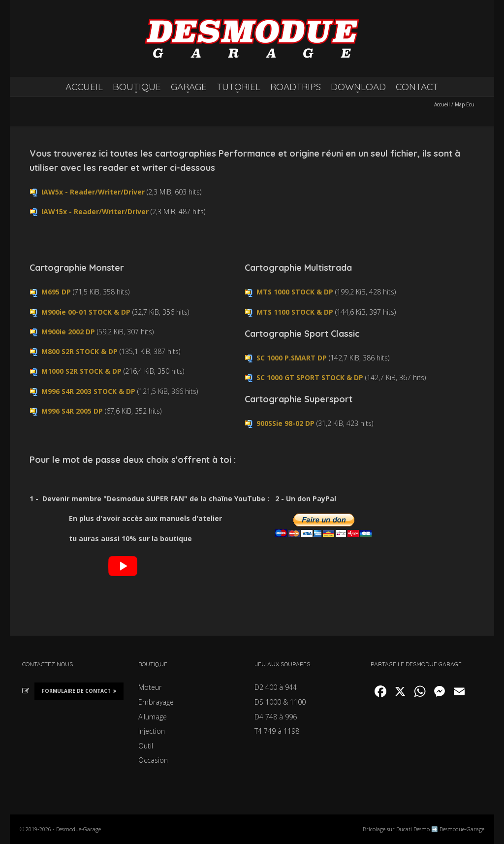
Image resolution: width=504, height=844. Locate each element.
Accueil (442, 104)
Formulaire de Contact (79, 691)
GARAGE (189, 87)
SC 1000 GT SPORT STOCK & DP (310, 377)
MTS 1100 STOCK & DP (295, 312)
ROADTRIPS (296, 87)
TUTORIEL (238, 87)
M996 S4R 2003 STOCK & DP (88, 391)
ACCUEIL (84, 87)
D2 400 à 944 (276, 687)
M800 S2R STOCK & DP (79, 351)
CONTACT (417, 87)
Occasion (153, 760)
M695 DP (56, 292)
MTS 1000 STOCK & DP (295, 292)
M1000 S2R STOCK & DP (81, 371)
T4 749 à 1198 (277, 731)
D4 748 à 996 (276, 717)
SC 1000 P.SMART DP (292, 358)
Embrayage (156, 702)
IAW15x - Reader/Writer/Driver (95, 211)
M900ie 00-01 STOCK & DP (86, 312)
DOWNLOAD (358, 87)
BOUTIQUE (137, 87)
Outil (146, 746)
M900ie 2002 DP (68, 332)
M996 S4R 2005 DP (72, 411)
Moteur (150, 687)
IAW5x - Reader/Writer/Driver (93, 192)
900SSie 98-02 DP (285, 423)
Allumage (153, 717)
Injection (152, 731)
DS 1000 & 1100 (280, 702)
